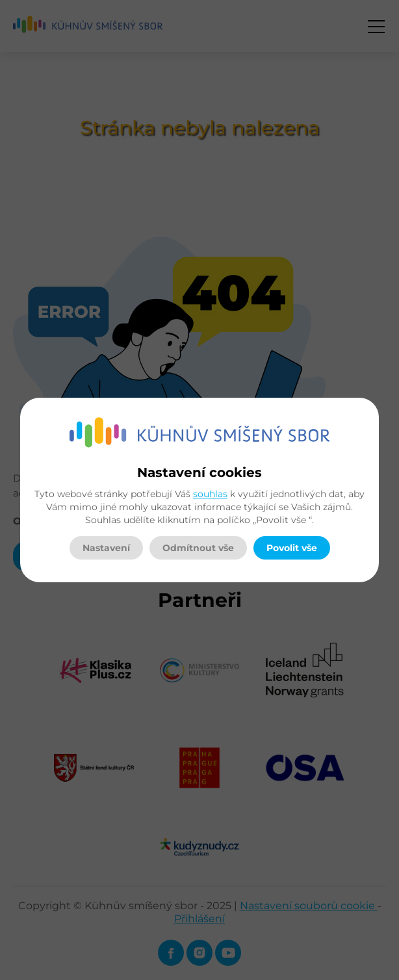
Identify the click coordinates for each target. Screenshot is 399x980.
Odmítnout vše (198, 548)
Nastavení (106, 548)
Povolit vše (292, 548)
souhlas (210, 494)
